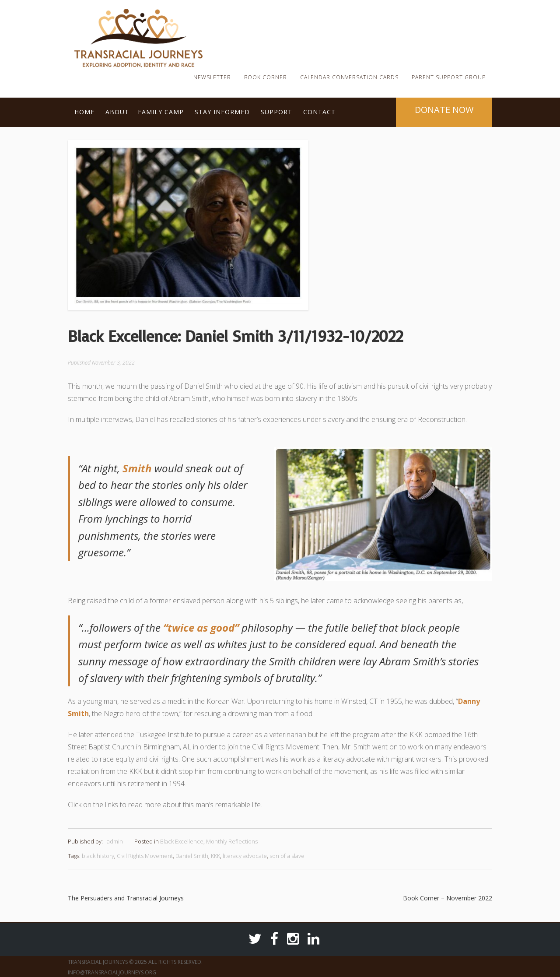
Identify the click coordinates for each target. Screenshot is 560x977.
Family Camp (161, 112)
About (117, 112)
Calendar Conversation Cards (349, 77)
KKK (215, 856)
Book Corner (266, 77)
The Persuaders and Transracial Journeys (126, 898)
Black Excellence (182, 841)
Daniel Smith (192, 856)
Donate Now (444, 110)
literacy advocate (245, 856)
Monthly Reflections (232, 841)
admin (115, 841)
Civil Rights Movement (145, 856)
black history (98, 856)
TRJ (216, 24)
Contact (319, 112)
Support (276, 112)
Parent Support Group (449, 77)
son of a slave (287, 856)
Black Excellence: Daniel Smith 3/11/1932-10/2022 (235, 336)
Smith (137, 468)
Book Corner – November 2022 (448, 898)
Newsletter (212, 77)
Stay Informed (222, 112)
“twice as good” (201, 627)
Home (84, 112)
